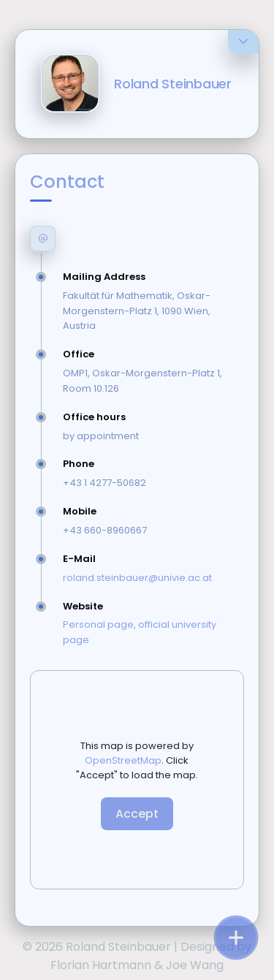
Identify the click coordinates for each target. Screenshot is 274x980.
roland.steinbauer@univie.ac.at (137, 578)
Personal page (98, 624)
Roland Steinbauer (173, 84)
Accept (137, 814)
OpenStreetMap (123, 760)
